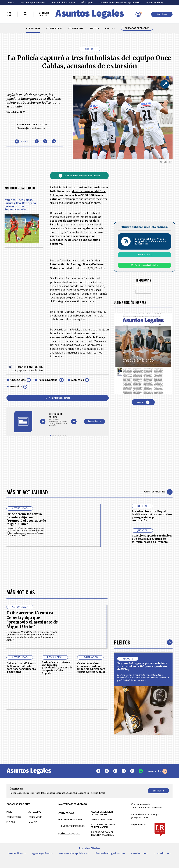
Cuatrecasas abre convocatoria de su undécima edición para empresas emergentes (91, 668)
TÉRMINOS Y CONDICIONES (71, 826)
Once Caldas (18, 380)
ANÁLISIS (110, 28)
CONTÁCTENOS (66, 813)
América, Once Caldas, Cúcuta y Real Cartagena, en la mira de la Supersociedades (21, 205)
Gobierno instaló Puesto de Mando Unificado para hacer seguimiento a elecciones (21, 668)
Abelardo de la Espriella (63, 3)
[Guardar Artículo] (21, 141)
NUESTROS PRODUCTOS (70, 820)
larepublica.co (17, 853)
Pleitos (122, 642)
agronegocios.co (42, 853)
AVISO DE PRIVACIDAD (101, 820)
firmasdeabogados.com (110, 853)
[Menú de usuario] (138, 14)
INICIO (9, 812)
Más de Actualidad (27, 492)
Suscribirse (162, 14)
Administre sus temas (58, 398)
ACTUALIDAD (33, 28)
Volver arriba (158, 771)
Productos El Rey (155, 3)
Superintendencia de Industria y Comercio (120, 3)
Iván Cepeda (87, 3)
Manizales (78, 380)
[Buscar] (26, 14)
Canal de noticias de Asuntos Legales (79, 176)
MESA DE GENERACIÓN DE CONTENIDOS (102, 813)
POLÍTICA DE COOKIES (69, 834)
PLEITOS (94, 28)
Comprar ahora (144, 255)
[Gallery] (58, 420)
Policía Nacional (48, 380)
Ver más (143, 402)
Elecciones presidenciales (33, 3)
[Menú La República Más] (9, 14)
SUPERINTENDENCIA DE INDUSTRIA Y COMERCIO (102, 834)
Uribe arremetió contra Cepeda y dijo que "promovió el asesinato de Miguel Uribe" (26, 519)
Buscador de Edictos (137, 28)
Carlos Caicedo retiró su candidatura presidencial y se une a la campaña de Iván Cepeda (57, 668)
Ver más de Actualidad (158, 492)
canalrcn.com (140, 853)
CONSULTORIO (54, 28)
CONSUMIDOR (76, 28)
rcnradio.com (163, 853)
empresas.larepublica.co (74, 853)
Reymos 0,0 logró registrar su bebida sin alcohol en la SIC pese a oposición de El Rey (142, 666)
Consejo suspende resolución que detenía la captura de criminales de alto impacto (152, 539)
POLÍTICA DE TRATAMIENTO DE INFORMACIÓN (105, 826)
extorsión (16, 387)
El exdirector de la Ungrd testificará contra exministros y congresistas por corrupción (152, 516)
